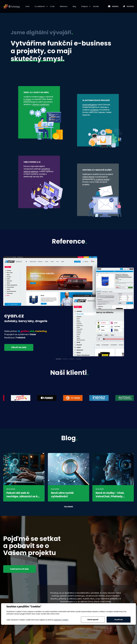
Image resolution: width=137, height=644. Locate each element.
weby (41, 97)
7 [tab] (102, 628)
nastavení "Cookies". (61, 620)
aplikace (34, 171)
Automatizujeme (90, 105)
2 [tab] (65, 359)
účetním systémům (41, 104)
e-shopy (27, 99)
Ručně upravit (93, 620)
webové (27, 171)
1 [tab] (59, 359)
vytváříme (46, 169)
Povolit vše (119, 620)
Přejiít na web (19, 347)
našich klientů (88, 177)
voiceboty (94, 110)
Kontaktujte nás (19, 569)
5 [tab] (89, 628)
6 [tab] (96, 628)
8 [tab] (109, 628)
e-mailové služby (102, 179)
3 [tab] (72, 359)
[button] (40, 6)
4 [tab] (78, 359)
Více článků (68, 507)
